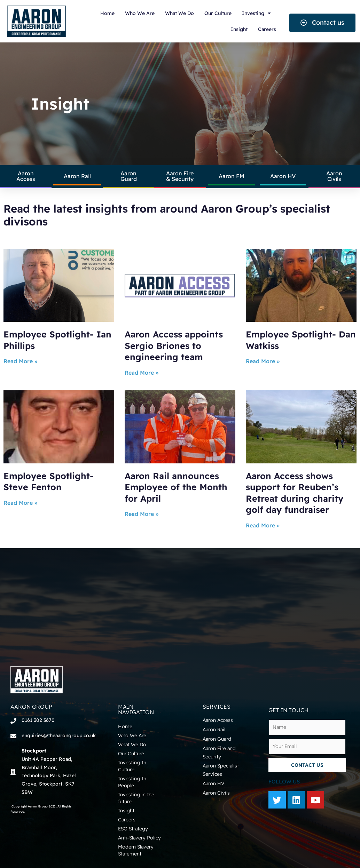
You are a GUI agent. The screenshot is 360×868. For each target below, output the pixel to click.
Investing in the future (136, 798)
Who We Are (140, 13)
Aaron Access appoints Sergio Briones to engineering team (174, 345)
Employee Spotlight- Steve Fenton (49, 481)
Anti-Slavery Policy (139, 838)
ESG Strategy (133, 829)
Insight (239, 29)
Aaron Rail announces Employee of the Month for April (176, 487)
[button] (322, 23)
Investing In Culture (132, 766)
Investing (256, 13)
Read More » (20, 361)
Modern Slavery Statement (136, 850)
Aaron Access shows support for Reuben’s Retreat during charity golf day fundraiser (295, 493)
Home (107, 13)
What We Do (179, 13)
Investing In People (132, 782)
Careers (267, 29)
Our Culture (218, 13)
